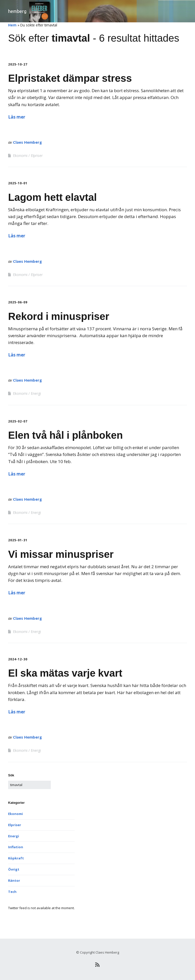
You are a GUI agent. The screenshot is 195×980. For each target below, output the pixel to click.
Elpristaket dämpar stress (70, 78)
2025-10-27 (18, 64)
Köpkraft (16, 858)
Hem (12, 25)
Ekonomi (20, 156)
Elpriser (37, 156)
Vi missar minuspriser (61, 554)
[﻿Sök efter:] (29, 785)
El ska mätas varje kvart (65, 673)
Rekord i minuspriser (59, 316)
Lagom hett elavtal (52, 197)
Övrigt (14, 869)
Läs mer (17, 117)
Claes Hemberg (27, 142)
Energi (36, 393)
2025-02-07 (18, 421)
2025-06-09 (18, 302)
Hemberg (17, 11)
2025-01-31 (18, 540)
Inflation (16, 847)
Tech (12, 892)
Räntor (14, 880)
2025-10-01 (18, 183)
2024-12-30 (18, 659)
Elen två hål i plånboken (66, 435)
